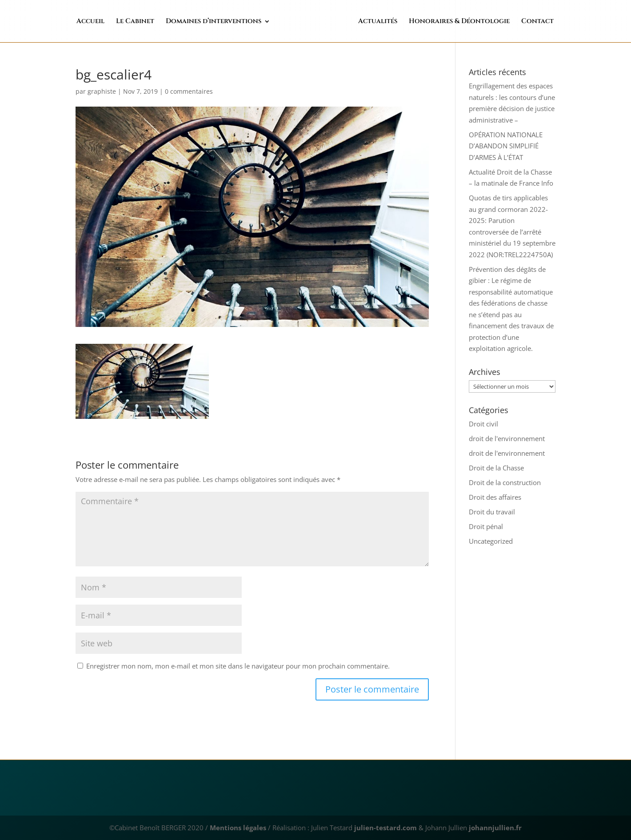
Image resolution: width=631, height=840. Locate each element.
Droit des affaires (495, 497)
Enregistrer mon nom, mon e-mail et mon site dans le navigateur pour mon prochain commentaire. (238, 666)
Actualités (359, 22)
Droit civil (483, 424)
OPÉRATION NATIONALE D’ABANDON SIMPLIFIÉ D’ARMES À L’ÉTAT (506, 146)
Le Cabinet (154, 22)
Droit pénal (486, 526)
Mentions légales (238, 828)
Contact (519, 22)
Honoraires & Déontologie (441, 22)
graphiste (102, 91)
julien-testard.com (385, 828)
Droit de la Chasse (496, 468)
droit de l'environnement (507, 438)
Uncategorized (491, 541)
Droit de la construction (505, 482)
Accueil (109, 22)
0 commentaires (189, 91)
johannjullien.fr (495, 828)
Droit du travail (492, 512)
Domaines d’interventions (232, 22)
